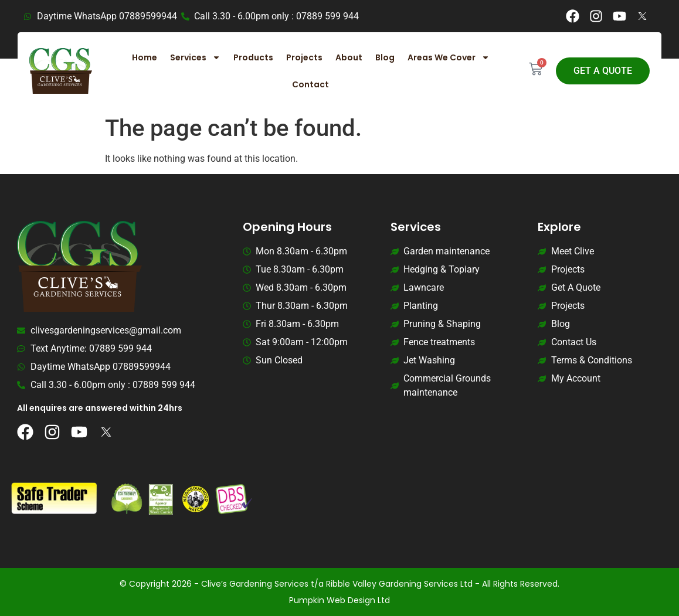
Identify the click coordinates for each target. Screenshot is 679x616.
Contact (310, 84)
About (349, 57)
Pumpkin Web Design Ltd (339, 600)
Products (253, 57)
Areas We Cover (449, 57)
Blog (385, 57)
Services (195, 57)
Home (145, 57)
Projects (304, 57)
